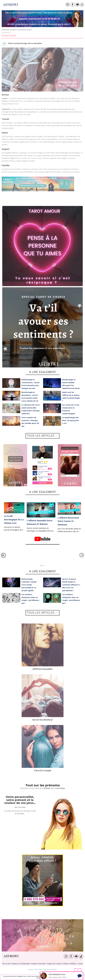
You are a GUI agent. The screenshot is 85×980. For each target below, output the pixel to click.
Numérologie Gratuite (7, 30)
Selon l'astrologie (20, 807)
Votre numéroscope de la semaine (22, 30)
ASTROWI (11, 956)
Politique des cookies (54, 964)
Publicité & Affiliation (69, 964)
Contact (80, 964)
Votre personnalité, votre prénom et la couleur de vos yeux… (20, 800)
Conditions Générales (38, 964)
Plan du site (6, 964)
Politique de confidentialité (20, 964)
